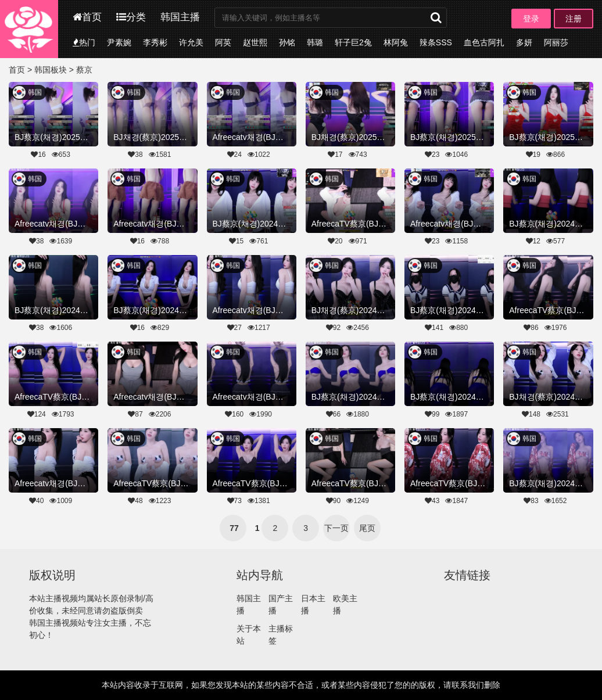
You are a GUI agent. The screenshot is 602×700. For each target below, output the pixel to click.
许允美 (191, 42)
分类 (131, 17)
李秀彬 (155, 42)
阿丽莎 (556, 42)
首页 (87, 17)
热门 (84, 42)
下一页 (336, 528)
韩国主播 (180, 17)
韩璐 (315, 42)
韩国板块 (51, 70)
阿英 (223, 42)
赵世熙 (255, 42)
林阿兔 (396, 42)
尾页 (367, 528)
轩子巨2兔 (353, 42)
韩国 (35, 92)
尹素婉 (119, 42)
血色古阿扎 (484, 42)
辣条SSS (436, 42)
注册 (574, 19)
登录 (531, 19)
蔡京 (84, 70)
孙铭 (287, 42)
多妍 (524, 42)
